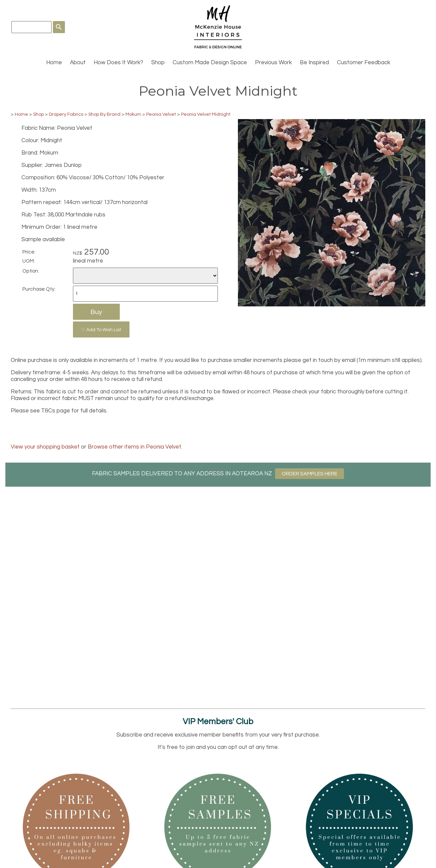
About (78, 63)
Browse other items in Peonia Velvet (135, 447)
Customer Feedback (364, 63)
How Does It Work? (118, 63)
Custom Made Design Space (210, 63)
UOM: (29, 261)
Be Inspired (314, 63)
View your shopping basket (45, 447)
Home (54, 63)
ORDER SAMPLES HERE (310, 474)
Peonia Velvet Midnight (206, 114)
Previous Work (273, 63)
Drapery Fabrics (66, 114)
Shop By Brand (104, 114)
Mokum (133, 114)
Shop (158, 63)
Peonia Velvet (161, 114)
